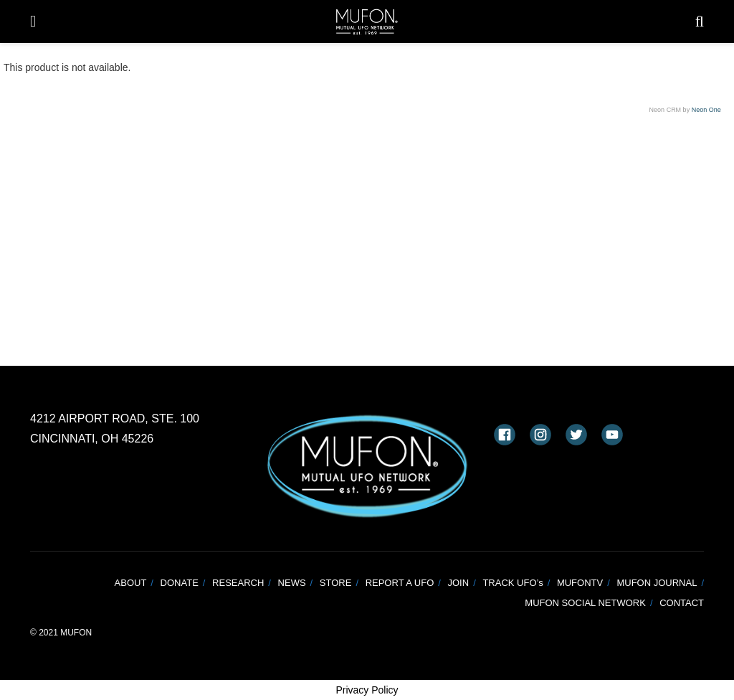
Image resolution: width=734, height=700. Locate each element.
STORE (336, 583)
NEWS (292, 583)
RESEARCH (238, 583)
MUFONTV (580, 583)
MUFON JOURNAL (657, 583)
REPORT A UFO (400, 583)
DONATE (180, 583)
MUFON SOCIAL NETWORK (585, 603)
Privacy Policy (367, 690)
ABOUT (131, 583)
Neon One (706, 110)
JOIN (459, 583)
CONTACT (682, 603)
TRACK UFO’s (513, 583)
